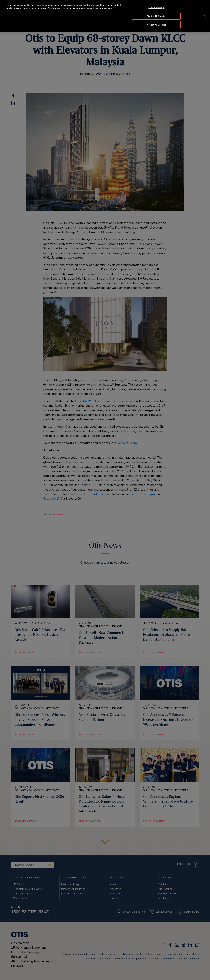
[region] (105, 16)
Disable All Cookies (156, 16)
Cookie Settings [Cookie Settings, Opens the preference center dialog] (156, 8)
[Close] (205, 16)
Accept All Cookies (156, 25)
